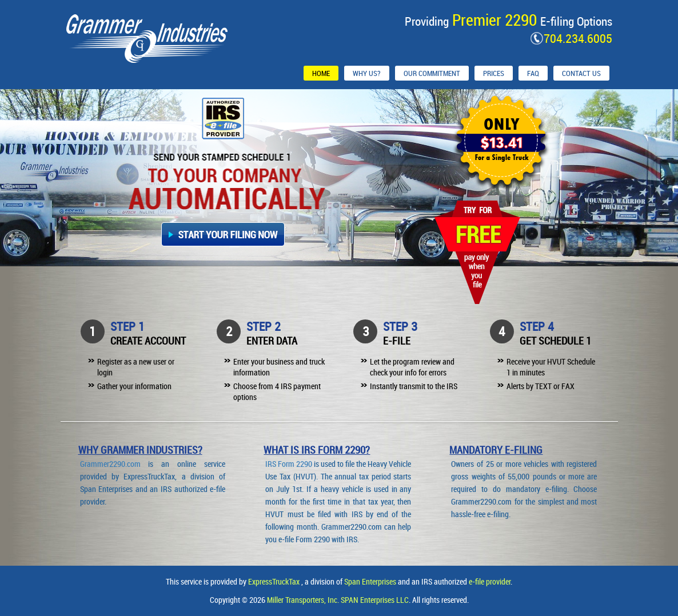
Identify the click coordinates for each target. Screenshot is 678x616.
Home (321, 73)
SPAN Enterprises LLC (375, 600)
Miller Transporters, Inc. (304, 600)
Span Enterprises (371, 581)
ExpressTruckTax (275, 581)
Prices (494, 73)
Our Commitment (432, 73)
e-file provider (490, 581)
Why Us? (367, 73)
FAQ (533, 73)
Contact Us (581, 73)
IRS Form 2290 (289, 464)
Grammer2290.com (110, 464)
